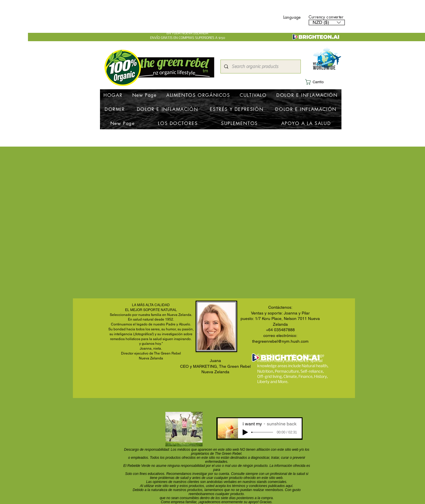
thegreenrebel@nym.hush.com (280, 341)
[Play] (245, 432)
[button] (327, 22)
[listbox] (327, 22)
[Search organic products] (260, 67)
